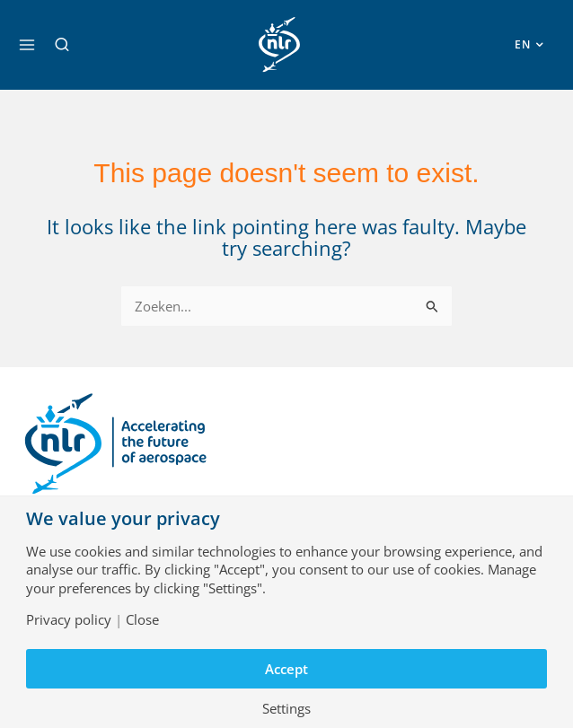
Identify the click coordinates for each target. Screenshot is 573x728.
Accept (286, 669)
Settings (286, 709)
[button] (62, 45)
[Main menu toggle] (27, 45)
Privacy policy (69, 620)
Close (142, 620)
